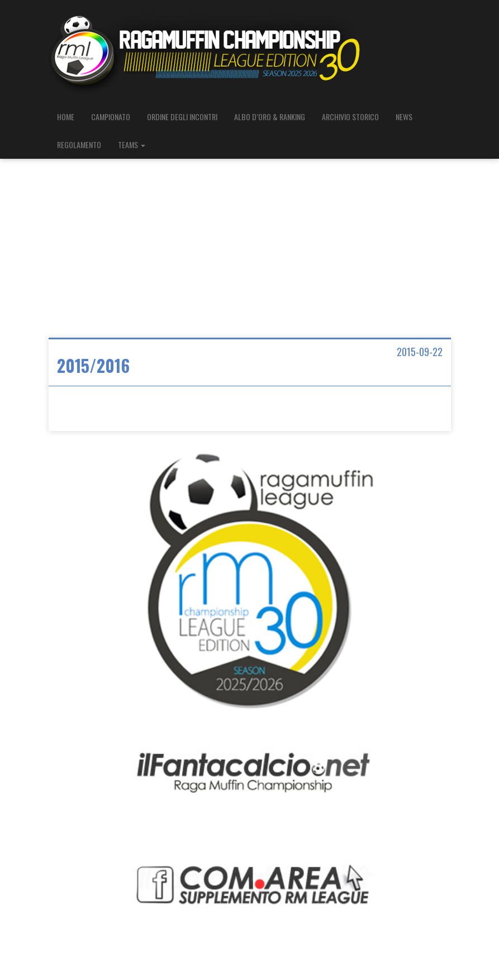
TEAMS (132, 145)
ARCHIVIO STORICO (350, 117)
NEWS (404, 117)
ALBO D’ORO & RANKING (270, 117)
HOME (66, 117)
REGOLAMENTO (79, 145)
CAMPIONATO (111, 117)
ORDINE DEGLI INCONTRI (182, 117)
